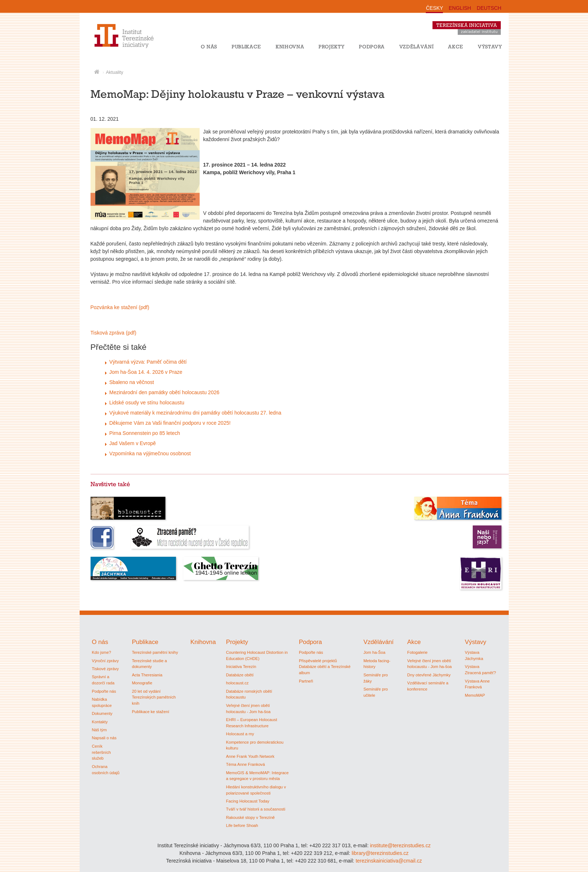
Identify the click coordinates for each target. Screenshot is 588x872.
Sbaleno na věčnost (132, 382)
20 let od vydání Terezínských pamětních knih (154, 697)
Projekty (331, 47)
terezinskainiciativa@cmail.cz (389, 861)
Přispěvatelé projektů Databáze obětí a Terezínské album (325, 667)
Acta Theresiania (147, 675)
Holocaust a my (240, 734)
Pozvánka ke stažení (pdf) (120, 307)
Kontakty (100, 722)
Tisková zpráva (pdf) (113, 333)
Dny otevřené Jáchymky (429, 675)
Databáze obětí (240, 675)
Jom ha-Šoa (374, 652)
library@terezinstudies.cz (380, 853)
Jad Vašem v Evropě (133, 443)
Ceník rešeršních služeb (101, 752)
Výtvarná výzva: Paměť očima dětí (148, 362)
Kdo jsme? (102, 652)
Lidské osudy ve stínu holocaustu (147, 403)
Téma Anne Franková (245, 764)
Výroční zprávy (105, 661)
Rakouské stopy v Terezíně (250, 817)
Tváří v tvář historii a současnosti (255, 809)
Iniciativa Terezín (241, 667)
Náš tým (99, 730)
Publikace (246, 47)
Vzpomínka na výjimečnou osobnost (150, 453)
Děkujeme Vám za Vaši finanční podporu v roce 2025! (170, 423)
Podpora (372, 47)
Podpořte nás (104, 691)
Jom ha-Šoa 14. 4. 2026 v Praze (146, 372)
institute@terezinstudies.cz (400, 845)
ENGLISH (460, 8)
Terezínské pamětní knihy (155, 652)
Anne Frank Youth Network (250, 756)
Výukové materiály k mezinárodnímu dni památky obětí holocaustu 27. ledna (195, 413)
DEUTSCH (489, 8)
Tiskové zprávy (105, 669)
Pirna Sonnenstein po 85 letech (145, 433)
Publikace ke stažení (151, 712)
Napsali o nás (104, 738)
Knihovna (290, 47)
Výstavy (490, 47)
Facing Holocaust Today (247, 801)
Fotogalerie (417, 652)
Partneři (306, 681)
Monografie (142, 683)
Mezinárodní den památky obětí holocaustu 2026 (165, 392)
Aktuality (115, 72)
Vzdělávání (417, 47)
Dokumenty (102, 713)
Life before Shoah (242, 825)
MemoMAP (475, 695)
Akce (456, 47)
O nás (209, 47)
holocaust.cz (237, 683)
